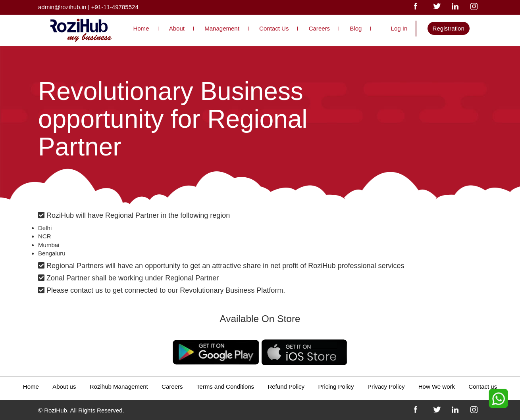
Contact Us (274, 28)
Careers (319, 28)
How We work (437, 386)
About (177, 28)
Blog (356, 28)
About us (64, 386)
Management (222, 28)
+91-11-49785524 (115, 7)
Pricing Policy (336, 386)
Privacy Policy (386, 386)
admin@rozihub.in (62, 7)
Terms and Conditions (225, 386)
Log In (399, 28)
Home (141, 28)
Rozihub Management (119, 386)
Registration (449, 28)
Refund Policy (286, 386)
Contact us (483, 386)
